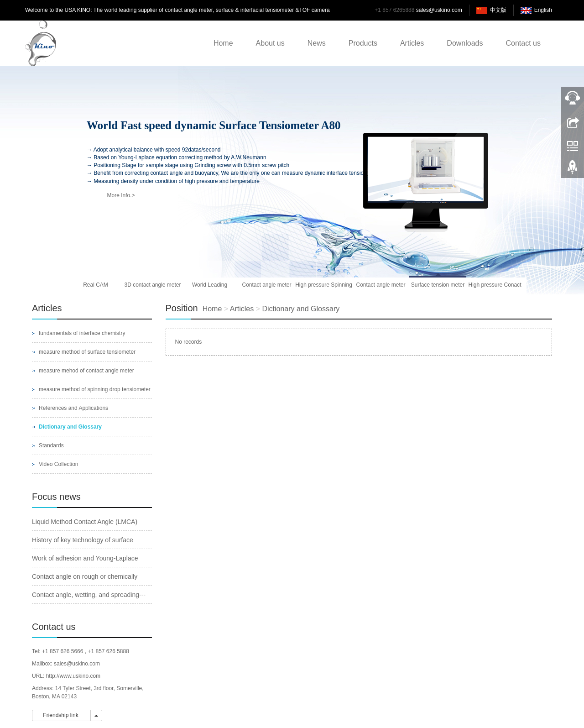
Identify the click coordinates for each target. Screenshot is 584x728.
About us (270, 43)
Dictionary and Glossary (301, 309)
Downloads (465, 43)
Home (223, 43)
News (317, 43)
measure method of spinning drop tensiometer (95, 389)
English (543, 10)
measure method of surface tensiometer (87, 352)
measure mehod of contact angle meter (86, 371)
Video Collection (59, 464)
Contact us (523, 43)
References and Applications (73, 408)
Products (363, 43)
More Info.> (121, 195)
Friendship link (61, 715)
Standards (51, 445)
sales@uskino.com (439, 10)
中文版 (498, 10)
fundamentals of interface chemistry (82, 333)
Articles (412, 43)
